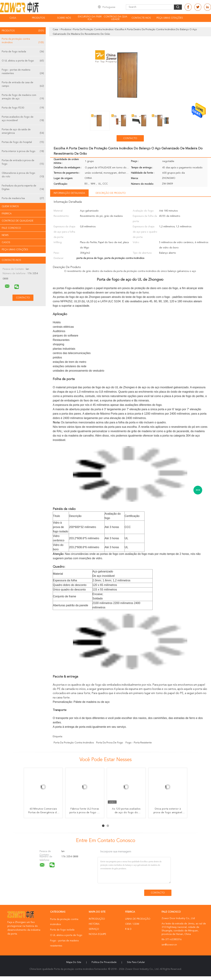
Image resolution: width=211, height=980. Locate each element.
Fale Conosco (11, 228)
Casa (13, 18)
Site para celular (136, 962)
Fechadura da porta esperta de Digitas (23, 188)
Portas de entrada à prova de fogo (23, 162)
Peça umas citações (170, 18)
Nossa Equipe (97, 934)
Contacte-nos (141, 18)
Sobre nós (64, 18)
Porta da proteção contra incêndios (23, 41)
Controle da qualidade (116, 18)
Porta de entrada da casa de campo (23, 85)
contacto (130, 138)
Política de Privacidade (104, 962)
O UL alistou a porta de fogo (23, 61)
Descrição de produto (111, 193)
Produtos (39, 18)
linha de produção (138, 919)
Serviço (94, 929)
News (5, 235)
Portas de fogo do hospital (23, 142)
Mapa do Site (74, 962)
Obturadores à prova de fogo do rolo (23, 175)
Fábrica (7, 214)
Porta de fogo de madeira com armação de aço (23, 97)
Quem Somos (10, 206)
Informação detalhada (69, 193)
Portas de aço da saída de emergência (23, 132)
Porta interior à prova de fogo (23, 151)
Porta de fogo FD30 (23, 108)
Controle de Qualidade (18, 221)
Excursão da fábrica (90, 18)
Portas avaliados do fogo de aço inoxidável (23, 119)
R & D (128, 929)
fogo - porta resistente (139, 743)
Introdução (97, 919)
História (94, 924)
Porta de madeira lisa (23, 198)
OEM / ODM (132, 924)
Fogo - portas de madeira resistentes (23, 72)
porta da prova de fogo (110, 743)
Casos (6, 242)
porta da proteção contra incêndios (74, 743)
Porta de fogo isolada (23, 52)
